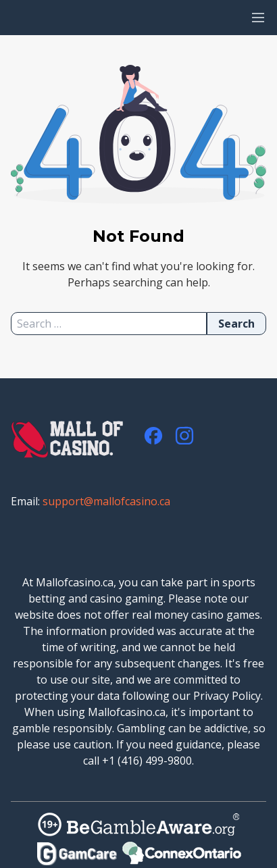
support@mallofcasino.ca (106, 501)
